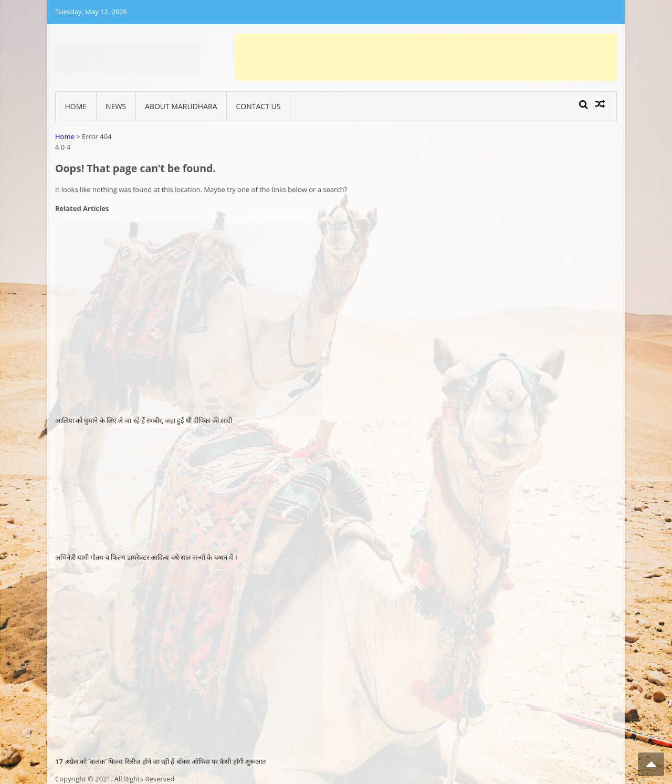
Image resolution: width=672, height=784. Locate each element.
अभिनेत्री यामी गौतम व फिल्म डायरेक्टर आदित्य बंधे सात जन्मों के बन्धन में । (146, 558)
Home (76, 106)
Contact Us (259, 106)
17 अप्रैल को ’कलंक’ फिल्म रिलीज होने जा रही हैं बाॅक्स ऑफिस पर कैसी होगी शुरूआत (160, 762)
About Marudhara (181, 106)
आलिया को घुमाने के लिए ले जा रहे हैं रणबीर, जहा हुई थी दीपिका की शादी (144, 421)
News (116, 106)
